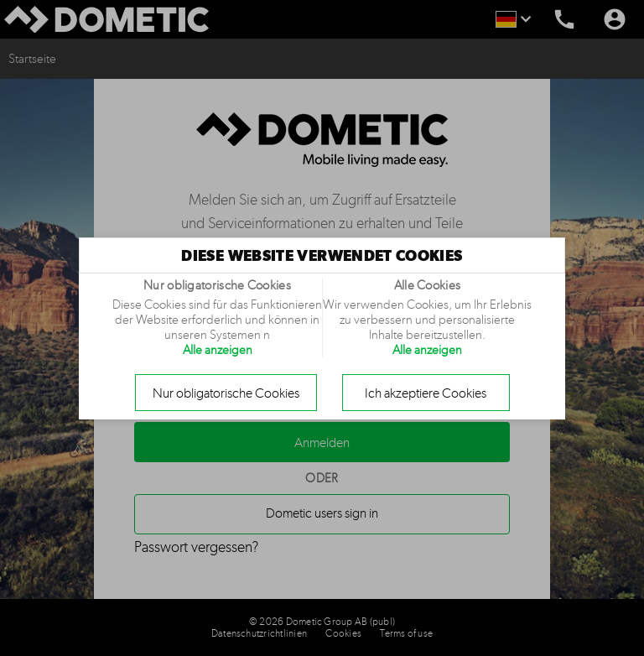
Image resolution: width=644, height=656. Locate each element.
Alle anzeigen (218, 350)
